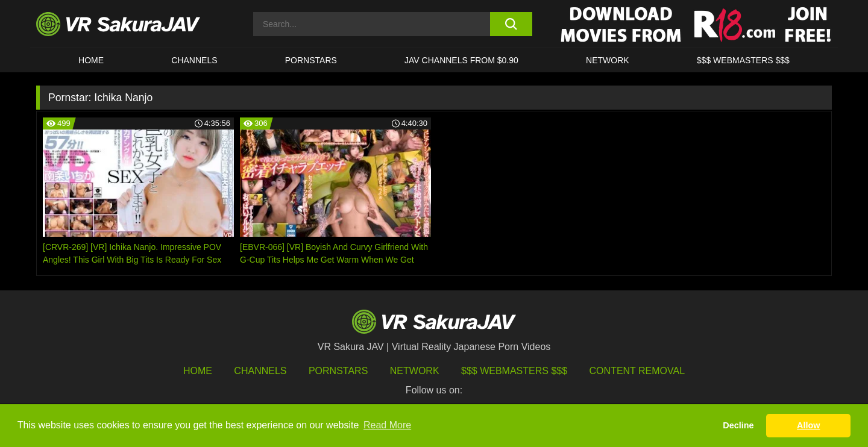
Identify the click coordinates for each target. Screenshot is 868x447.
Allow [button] (808, 425)
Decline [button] (738, 425)
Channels (194, 60)
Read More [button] (387, 425)
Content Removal (637, 371)
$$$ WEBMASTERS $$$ (743, 60)
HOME (91, 60)
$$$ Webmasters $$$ (514, 371)
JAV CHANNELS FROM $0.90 (461, 60)
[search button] (511, 24)
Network (608, 60)
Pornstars (311, 60)
